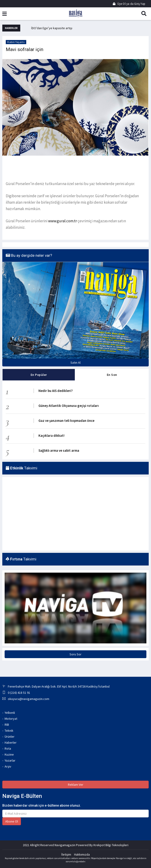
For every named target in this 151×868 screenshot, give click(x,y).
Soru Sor (75, 654)
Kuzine (9, 754)
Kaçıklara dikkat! (51, 435)
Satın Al (75, 363)
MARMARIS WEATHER (75, 531)
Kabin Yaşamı (16, 42)
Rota (8, 748)
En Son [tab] (112, 375)
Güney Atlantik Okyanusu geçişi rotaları (69, 406)
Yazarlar (10, 760)
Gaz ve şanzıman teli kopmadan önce (66, 421)
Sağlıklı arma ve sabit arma (59, 450)
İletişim (66, 854)
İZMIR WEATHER (28, 531)
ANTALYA (123, 531)
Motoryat (11, 719)
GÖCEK (123, 497)
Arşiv (8, 766)
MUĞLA (75, 497)
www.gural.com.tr (63, 221)
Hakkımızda (82, 854)
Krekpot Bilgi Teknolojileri (111, 845)
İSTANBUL (28, 497)
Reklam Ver (76, 785)
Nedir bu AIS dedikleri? (56, 391)
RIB (7, 725)
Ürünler (10, 737)
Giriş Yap (139, 4)
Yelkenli (10, 713)
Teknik (9, 731)
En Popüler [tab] (39, 375)
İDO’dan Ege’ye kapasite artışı (52, 28)
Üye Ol (120, 4)
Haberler (11, 742)
